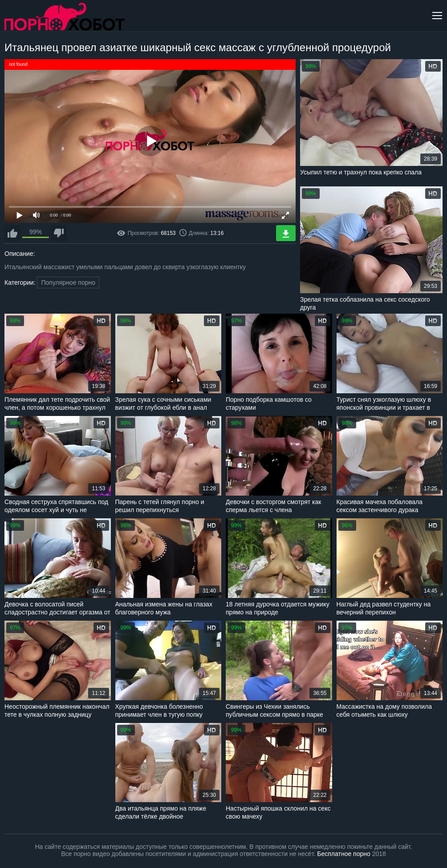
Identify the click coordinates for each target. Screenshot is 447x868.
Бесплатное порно (343, 854)
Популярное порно (68, 283)
